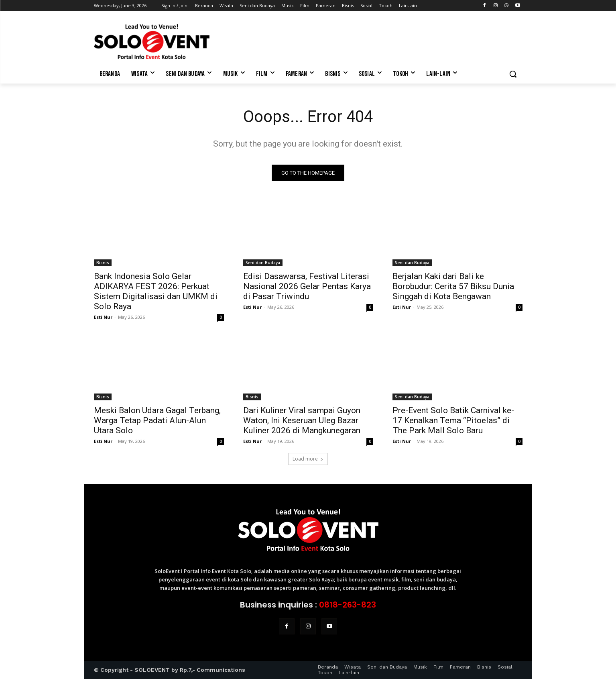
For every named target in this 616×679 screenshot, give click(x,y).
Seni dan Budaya (263, 263)
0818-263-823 (348, 605)
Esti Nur (103, 317)
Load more (308, 459)
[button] (513, 74)
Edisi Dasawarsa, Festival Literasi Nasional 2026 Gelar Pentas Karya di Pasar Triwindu (307, 286)
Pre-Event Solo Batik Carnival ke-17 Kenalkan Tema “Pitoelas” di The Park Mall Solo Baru (453, 420)
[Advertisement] (368, 41)
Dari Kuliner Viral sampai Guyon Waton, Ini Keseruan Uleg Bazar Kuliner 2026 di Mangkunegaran (302, 420)
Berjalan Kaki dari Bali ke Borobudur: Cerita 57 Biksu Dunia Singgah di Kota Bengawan (453, 286)
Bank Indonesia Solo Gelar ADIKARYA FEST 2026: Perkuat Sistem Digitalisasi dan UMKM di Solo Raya (156, 291)
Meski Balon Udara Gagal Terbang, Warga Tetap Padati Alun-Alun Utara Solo (157, 420)
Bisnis (103, 263)
